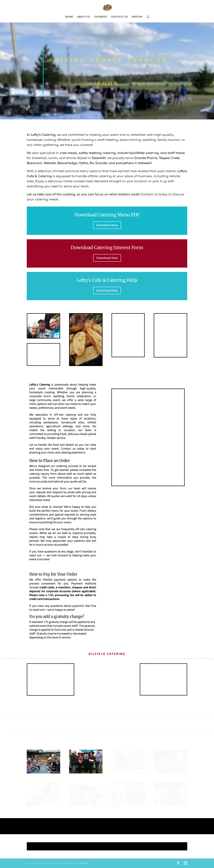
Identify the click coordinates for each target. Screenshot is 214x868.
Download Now (107, 225)
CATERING (100, 17)
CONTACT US (119, 17)
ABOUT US (83, 17)
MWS (84, 863)
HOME (69, 17)
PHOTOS (137, 17)
